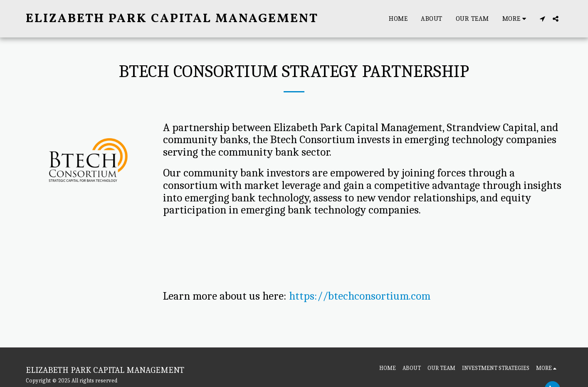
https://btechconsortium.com (360, 296)
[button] (542, 19)
